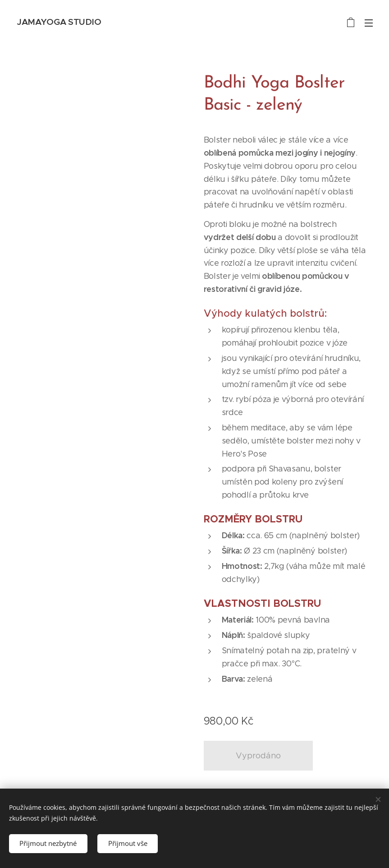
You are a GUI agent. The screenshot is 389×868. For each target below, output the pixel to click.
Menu (369, 23)
